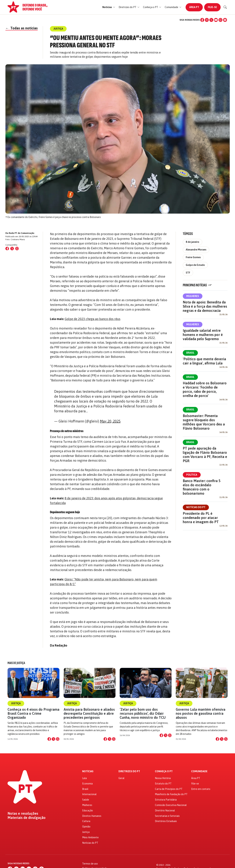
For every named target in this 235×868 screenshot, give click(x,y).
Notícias (88, 771)
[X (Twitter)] (211, 20)
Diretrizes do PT (129, 771)
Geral (121, 778)
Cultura (86, 821)
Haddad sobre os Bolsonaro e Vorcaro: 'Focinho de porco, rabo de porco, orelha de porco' (205, 389)
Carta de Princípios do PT (169, 789)
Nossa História (163, 778)
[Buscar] (225, 7)
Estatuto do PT (163, 784)
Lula (84, 778)
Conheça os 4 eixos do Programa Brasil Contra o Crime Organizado (33, 713)
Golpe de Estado (195, 265)
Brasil (190, 353)
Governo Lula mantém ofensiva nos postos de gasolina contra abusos (201, 713)
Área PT (194, 7)
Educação (88, 810)
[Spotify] (225, 20)
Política (192, 475)
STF (188, 273)
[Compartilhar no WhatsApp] (17, 249)
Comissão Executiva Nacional (171, 805)
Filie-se (212, 7)
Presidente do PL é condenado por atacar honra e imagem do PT (201, 518)
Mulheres (193, 296)
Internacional (89, 794)
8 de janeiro (193, 242)
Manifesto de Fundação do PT (171, 794)
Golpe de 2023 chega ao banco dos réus (93, 319)
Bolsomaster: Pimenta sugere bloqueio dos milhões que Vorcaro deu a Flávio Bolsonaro (204, 422)
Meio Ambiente (90, 837)
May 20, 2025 (110, 421)
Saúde (86, 800)
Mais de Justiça (16, 663)
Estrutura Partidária (166, 800)
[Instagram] (207, 20)
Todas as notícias (22, 28)
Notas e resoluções (23, 813)
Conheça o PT (164, 771)
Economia (87, 784)
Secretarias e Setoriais (167, 816)
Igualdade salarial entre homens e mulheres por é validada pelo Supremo (203, 335)
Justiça (16, 703)
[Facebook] (202, 20)
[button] (109, 7)
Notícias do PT (196, 507)
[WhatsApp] (220, 20)
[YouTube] (216, 20)
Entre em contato (201, 789)
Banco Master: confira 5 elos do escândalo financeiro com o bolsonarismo (202, 487)
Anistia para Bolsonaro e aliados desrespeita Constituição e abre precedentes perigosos (89, 713)
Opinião (86, 827)
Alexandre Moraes (196, 250)
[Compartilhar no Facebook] (7, 249)
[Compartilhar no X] (53, 739)
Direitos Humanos (92, 816)
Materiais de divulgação (27, 818)
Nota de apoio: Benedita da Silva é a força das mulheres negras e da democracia (205, 306)
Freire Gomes (193, 257)
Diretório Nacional (165, 810)
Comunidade (199, 771)
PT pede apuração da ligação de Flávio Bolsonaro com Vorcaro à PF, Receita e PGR (205, 455)
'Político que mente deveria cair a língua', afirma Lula (204, 361)
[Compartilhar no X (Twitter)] (12, 249)
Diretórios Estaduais (166, 821)
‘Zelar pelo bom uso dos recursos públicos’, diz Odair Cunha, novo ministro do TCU (143, 713)
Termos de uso (90, 864)
